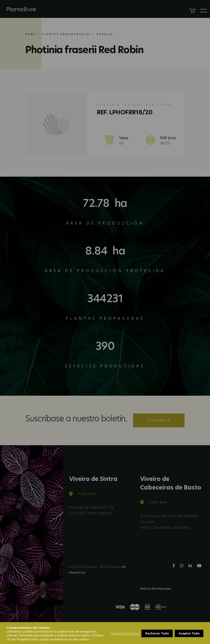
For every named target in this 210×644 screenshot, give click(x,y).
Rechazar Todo (157, 633)
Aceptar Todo (189, 633)
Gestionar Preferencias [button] (125, 634)
